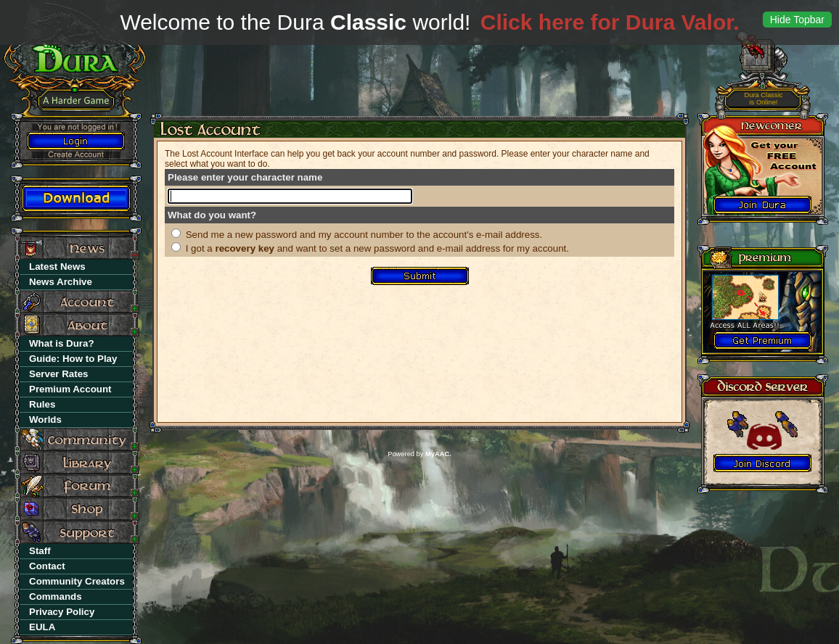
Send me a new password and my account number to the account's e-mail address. (364, 235)
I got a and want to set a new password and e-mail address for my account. (377, 248)
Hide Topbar (797, 20)
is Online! (764, 99)
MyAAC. (438, 454)
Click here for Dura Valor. (610, 22)
